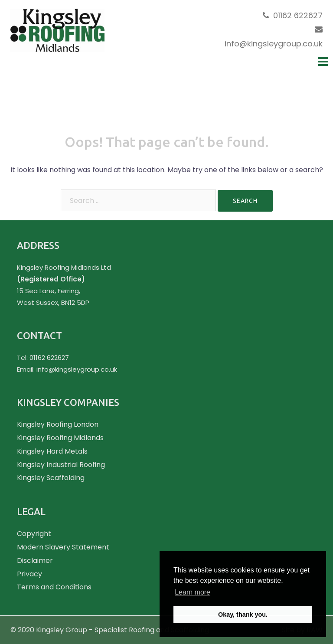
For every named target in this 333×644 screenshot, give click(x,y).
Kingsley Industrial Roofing (61, 465)
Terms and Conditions (54, 587)
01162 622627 (298, 15)
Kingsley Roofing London (58, 424)
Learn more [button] (193, 592)
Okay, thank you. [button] (243, 615)
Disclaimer (35, 561)
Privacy (29, 574)
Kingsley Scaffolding (51, 478)
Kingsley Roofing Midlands (60, 438)
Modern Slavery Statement (63, 547)
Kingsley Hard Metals (52, 451)
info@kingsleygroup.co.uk (274, 44)
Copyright (34, 534)
